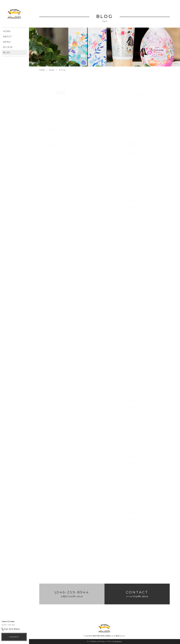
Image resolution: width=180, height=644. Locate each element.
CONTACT (14, 637)
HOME (42, 70)
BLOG (52, 70)
